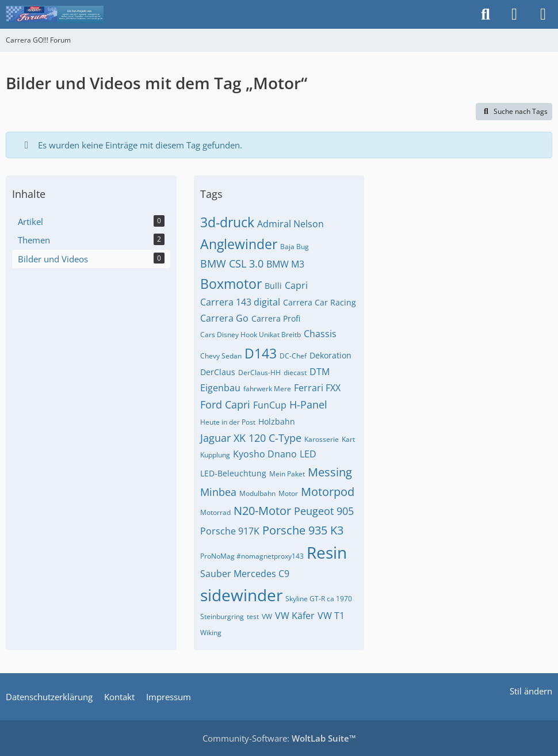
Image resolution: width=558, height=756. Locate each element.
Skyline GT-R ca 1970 (319, 599)
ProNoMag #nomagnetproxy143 (252, 556)
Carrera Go (224, 318)
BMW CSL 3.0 (232, 264)
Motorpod (328, 492)
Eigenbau (220, 388)
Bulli (273, 286)
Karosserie (322, 439)
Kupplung (215, 455)
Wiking (211, 633)
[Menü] (543, 14)
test (253, 616)
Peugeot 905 (324, 511)
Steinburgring (222, 616)
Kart (348, 439)
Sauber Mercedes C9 (245, 574)
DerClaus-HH (259, 373)
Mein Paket (287, 474)
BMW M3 (285, 264)
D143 (261, 353)
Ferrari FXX (317, 388)
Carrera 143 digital (240, 302)
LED (308, 454)
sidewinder (241, 595)
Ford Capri (225, 404)
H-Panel (308, 404)
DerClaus (218, 372)
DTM (320, 372)
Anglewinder (239, 244)
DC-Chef (293, 356)
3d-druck (227, 222)
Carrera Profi (276, 318)
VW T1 (331, 616)
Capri (296, 285)
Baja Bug (295, 247)
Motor (288, 493)
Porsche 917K (230, 531)
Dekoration (330, 355)
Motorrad (215, 512)
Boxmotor (231, 284)
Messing (330, 472)
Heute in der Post (228, 422)
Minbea (218, 492)
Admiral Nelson (291, 224)
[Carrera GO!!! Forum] (55, 14)
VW (267, 616)
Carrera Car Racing (320, 302)
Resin (327, 552)
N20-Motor (262, 511)
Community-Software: (279, 738)
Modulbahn (257, 493)
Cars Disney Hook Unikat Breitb (251, 335)
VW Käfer (295, 616)
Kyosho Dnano (265, 454)
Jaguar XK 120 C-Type (251, 438)
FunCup (270, 405)
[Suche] (486, 14)
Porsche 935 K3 (303, 530)
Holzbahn (277, 421)
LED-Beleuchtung (233, 473)
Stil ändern (531, 691)
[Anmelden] (514, 14)
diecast (295, 373)
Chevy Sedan (221, 356)
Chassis (320, 334)
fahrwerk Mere (267, 389)
